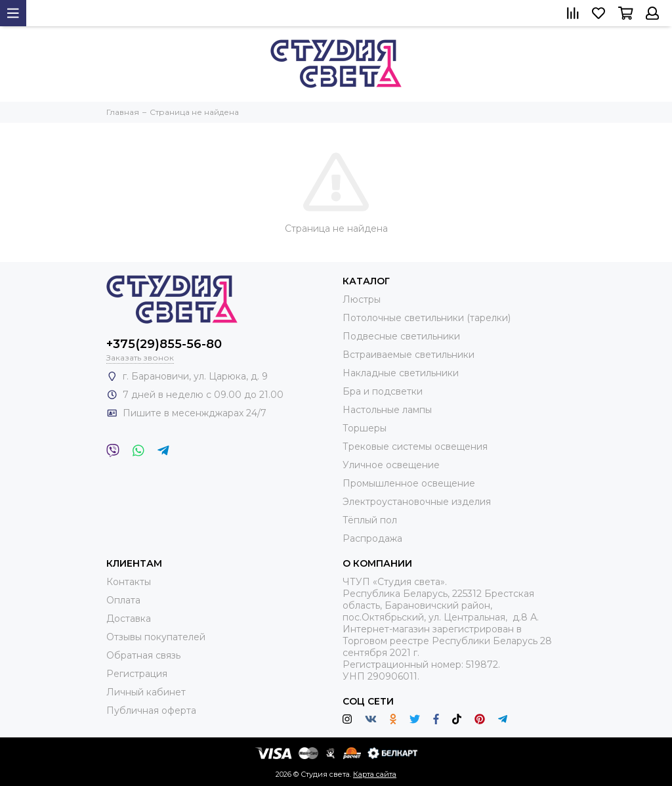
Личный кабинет (146, 692)
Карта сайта (375, 774)
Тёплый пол (370, 520)
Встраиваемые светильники (409, 355)
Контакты (129, 582)
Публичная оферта (151, 710)
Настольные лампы (387, 410)
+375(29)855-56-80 (164, 344)
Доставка (129, 619)
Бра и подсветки (383, 391)
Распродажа (372, 538)
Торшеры (365, 428)
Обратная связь (143, 655)
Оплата (123, 600)
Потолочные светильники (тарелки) (427, 318)
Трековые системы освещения (415, 447)
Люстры (362, 299)
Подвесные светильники (401, 336)
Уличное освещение (391, 465)
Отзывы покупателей (156, 637)
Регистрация (137, 674)
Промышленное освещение (409, 483)
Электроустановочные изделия (417, 502)
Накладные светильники (401, 373)
